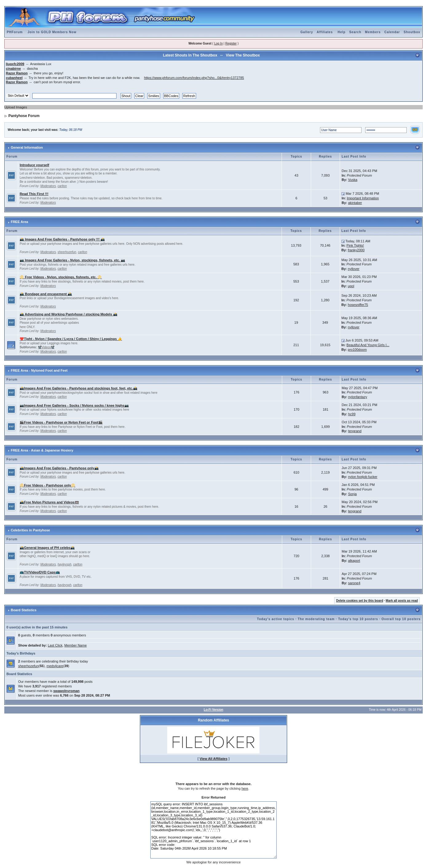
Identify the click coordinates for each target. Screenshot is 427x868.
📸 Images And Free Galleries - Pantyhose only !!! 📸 (62, 239)
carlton (62, 186)
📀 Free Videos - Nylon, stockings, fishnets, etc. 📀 (61, 277)
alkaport (354, 561)
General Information (27, 147)
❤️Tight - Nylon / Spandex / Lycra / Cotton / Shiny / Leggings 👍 (71, 339)
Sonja (352, 494)
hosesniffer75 (358, 305)
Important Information (363, 198)
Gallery (307, 32)
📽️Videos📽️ (46, 347)
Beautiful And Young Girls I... (368, 345)
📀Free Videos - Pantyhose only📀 (47, 485)
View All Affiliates (213, 759)
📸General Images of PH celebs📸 (47, 548)
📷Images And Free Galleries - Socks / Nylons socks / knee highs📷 (74, 405)
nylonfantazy (358, 397)
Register (231, 43)
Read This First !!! (34, 194)
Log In (219, 43)
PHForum (15, 32)
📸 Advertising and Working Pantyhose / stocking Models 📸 (69, 314)
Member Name (75, 645)
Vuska (353, 180)
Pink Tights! (355, 245)
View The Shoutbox (243, 55)
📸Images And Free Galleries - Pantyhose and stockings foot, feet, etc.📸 (79, 388)
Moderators (48, 186)
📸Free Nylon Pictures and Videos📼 (49, 502)
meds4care (55, 666)
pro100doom (357, 350)
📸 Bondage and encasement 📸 (46, 294)
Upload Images (16, 107)
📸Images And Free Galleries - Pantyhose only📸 (59, 468)
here (245, 788)
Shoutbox (412, 32)
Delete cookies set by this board (360, 601)
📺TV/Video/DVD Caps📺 (40, 572)
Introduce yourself (34, 165)
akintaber (355, 203)
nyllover (354, 269)
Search (355, 32)
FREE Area (19, 222)
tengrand (355, 431)
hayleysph (64, 564)
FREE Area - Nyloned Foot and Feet (39, 370)
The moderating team (316, 619)
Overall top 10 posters (401, 619)
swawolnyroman (66, 691)
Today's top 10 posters (358, 619)
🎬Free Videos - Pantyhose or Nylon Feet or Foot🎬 (61, 422)
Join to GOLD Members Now (52, 32)
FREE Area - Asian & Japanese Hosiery (42, 450)
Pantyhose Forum (24, 116)
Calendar (392, 32)
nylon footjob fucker (363, 477)
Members (373, 32)
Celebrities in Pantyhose (30, 530)
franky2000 (356, 250)
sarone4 (354, 583)
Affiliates (325, 32)
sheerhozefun (67, 252)
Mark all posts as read (402, 601)
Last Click (55, 645)
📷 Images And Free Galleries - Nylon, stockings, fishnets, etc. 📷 (72, 260)
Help (342, 32)
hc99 (352, 414)
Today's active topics (276, 619)
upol (351, 286)
